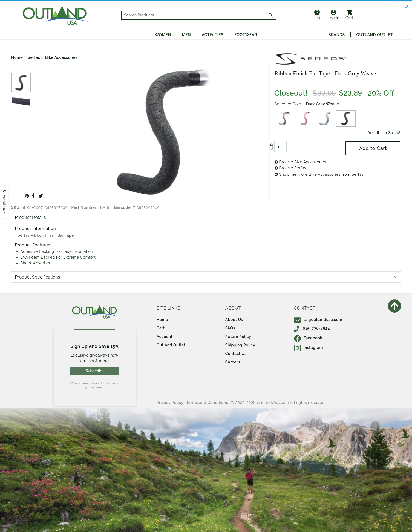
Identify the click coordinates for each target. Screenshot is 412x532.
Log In (333, 15)
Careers (233, 362)
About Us (234, 320)
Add (373, 148)
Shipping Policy (240, 345)
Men (186, 35)
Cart (349, 15)
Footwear (246, 35)
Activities (213, 35)
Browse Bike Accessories (300, 162)
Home (17, 57)
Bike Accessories (61, 57)
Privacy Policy (170, 403)
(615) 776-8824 (312, 328)
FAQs (230, 328)
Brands (336, 35)
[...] (194, 15)
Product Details (31, 217)
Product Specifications (38, 277)
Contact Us (236, 354)
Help (317, 15)
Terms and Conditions (207, 403)
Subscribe (94, 371)
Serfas (34, 57)
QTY (272, 147)
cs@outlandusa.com (318, 320)
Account (165, 337)
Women (163, 35)
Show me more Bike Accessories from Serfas (319, 174)
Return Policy (238, 337)
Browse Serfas (290, 168)
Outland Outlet (375, 35)
